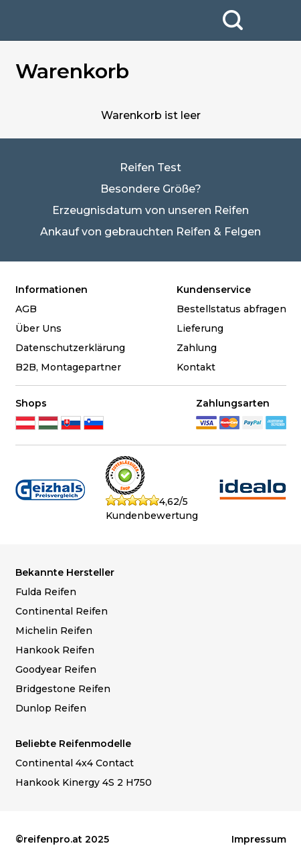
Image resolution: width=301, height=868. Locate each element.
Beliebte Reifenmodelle (73, 744)
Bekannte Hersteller (65, 572)
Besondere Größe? (151, 189)
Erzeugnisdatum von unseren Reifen (150, 210)
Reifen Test (150, 168)
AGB (26, 309)
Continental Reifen (62, 611)
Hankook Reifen (55, 650)
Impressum (259, 839)
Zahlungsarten (233, 403)
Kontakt (196, 367)
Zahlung (197, 348)
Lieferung (200, 328)
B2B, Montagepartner (68, 367)
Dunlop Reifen (51, 708)
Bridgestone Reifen (63, 689)
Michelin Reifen (54, 631)
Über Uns (38, 328)
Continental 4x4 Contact (75, 763)
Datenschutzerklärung (70, 348)
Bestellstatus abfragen (231, 309)
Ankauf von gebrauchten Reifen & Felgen (150, 232)
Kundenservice (214, 290)
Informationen (52, 290)
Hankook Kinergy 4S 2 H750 (84, 782)
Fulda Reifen (46, 592)
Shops (31, 403)
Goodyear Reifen (56, 669)
